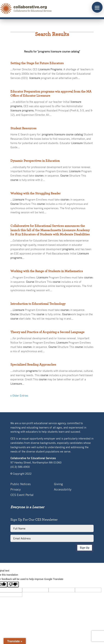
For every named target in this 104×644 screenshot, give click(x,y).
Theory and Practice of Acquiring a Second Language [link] (47, 332)
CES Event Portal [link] (22, 495)
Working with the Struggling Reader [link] (36, 194)
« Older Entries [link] (19, 395)
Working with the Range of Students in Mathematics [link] (47, 271)
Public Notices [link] (21, 484)
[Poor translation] (13, 584)
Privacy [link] (16, 490)
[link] (26, 9)
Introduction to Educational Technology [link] (38, 304)
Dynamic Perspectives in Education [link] (35, 161)
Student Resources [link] (23, 128)
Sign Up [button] (85, 548)
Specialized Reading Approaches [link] (33, 365)
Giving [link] (58, 484)
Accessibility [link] (63, 490)
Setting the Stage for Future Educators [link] (37, 63)
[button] (97, 7)
